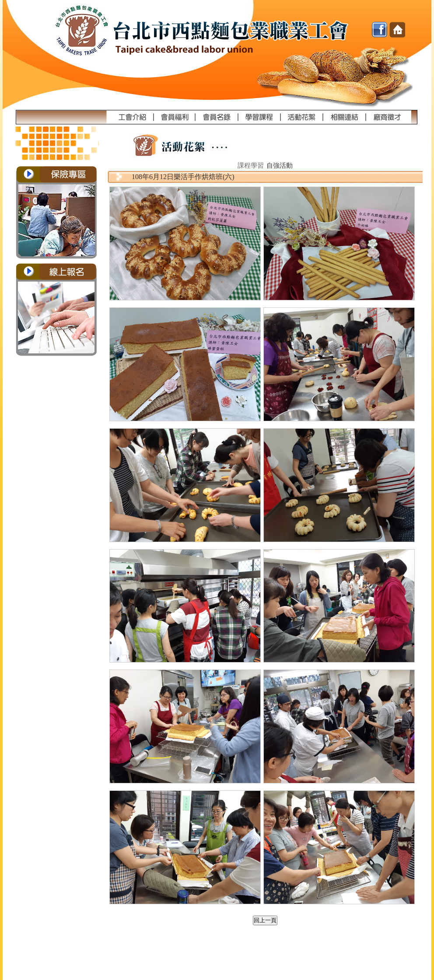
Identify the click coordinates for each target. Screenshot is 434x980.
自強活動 (280, 166)
